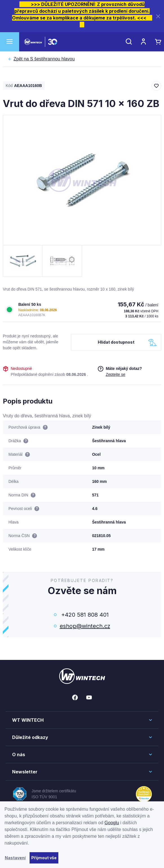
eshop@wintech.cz (85, 626)
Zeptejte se (115, 374)
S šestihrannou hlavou (44, 59)
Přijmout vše (44, 858)
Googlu (112, 823)
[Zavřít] (158, 16)
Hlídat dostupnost (116, 342)
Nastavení (15, 858)
